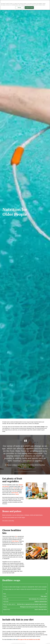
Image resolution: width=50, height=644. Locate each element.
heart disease (15, 493)
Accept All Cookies (29, 8)
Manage (19, 8)
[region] (25, 5)
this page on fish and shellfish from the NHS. (29, 639)
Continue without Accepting (45, 2)
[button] (37, 491)
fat (16, 536)
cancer (17, 494)
